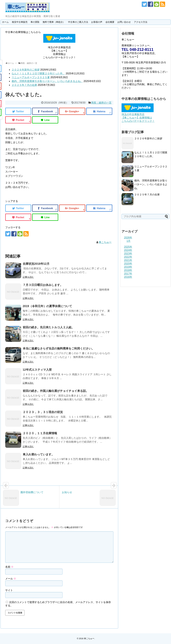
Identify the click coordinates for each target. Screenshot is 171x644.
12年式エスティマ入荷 (37, 370)
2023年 (128, 254)
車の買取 (35, 22)
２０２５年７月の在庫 (24, 85)
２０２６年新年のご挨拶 (26, 70)
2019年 (128, 267)
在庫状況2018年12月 (36, 264)
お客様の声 (97, 22)
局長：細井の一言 (101, 103)
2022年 (128, 257)
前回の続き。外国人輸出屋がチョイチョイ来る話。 (56, 391)
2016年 (128, 277)
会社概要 (110, 22)
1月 (129, 241)
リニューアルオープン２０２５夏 (31, 77)
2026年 (128, 238)
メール (11, 579)
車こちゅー (105, 242)
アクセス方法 (141, 22)
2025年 (128, 247)
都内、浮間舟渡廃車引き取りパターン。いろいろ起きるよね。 (47, 81)
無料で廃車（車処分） (54, 22)
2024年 (128, 250)
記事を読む (28, 277)
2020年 (128, 264)
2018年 (128, 270)
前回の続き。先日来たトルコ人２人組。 (49, 327)
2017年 (128, 274)
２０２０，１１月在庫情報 (40, 433)
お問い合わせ (124, 22)
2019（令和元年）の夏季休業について (47, 306)
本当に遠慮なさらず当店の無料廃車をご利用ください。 (59, 349)
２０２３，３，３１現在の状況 (43, 412)
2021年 (128, 260)
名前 (9, 567)
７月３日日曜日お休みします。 (43, 285)
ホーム (5, 22)
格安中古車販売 (20, 22)
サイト (9, 590)
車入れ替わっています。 (38, 454)
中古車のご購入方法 (78, 22)
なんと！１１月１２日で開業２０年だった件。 (38, 74)
